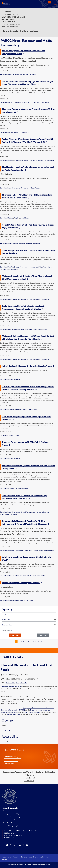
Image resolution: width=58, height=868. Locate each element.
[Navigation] (50, 4)
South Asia (28, 489)
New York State (49, 550)
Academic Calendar (6, 857)
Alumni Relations (8, 823)
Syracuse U (4, 859)
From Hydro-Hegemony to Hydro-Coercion (22, 583)
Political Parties (24, 102)
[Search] (55, 4)
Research (7, 12)
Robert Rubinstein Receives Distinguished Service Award (28, 366)
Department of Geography (32, 712)
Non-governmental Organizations (19, 243)
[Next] (42, 642)
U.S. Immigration (38, 160)
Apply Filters (15, 635)
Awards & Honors (14, 188)
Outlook (9, 683)
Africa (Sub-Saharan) (15, 74)
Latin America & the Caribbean (40, 299)
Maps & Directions (34, 857)
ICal (14, 683)
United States (44, 102)
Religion (17, 132)
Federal (11, 132)
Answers (6, 811)
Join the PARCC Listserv (15, 750)
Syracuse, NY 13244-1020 (13, 835)
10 (39, 642)
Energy (16, 267)
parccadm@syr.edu (29, 778)
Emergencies (24, 857)
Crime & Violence (14, 299)
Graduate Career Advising (12, 817)
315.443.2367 (29, 781)
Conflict (11, 267)
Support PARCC (12, 757)
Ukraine (45, 329)
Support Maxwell (9, 820)
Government (25, 188)
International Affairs (30, 74)
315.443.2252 (9, 837)
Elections (11, 489)
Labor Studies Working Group (11, 687)
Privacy (48, 857)
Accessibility (16, 857)
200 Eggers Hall (9, 833)
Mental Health (38, 550)
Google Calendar (21, 683)
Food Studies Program (13, 714)
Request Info (11, 763)
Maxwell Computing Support (13, 826)
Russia (39, 329)
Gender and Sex (41, 576)
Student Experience (15, 435)
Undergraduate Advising (11, 814)
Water (31, 601)
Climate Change (13, 102)
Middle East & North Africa (23, 160)
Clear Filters (43, 635)
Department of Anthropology (40, 710)
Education (12, 550)
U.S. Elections (35, 102)
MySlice (42, 857)
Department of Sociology (9, 712)
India (19, 601)
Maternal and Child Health (24, 550)
